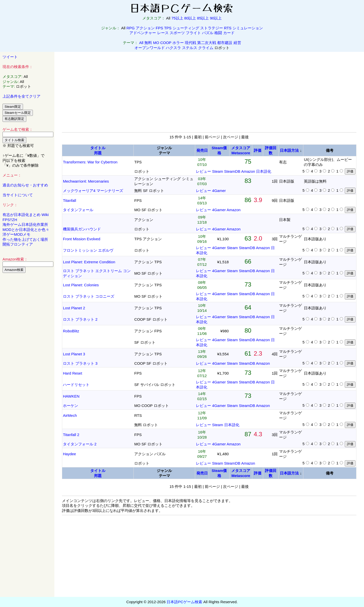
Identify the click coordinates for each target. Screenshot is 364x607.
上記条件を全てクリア (21, 96)
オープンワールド (150, 48)
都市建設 (225, 43)
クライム (206, 48)
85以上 (203, 18)
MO (156, 43)
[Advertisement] (27, 354)
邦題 (98, 153)
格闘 (218, 33)
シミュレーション (248, 28)
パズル (208, 33)
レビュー (203, 171)
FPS (159, 28)
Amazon (248, 171)
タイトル (98, 148)
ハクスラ (173, 48)
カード (229, 33)
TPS (168, 28)
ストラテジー (212, 28)
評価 (258, 150)
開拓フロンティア (18, 244)
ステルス (190, 48)
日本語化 (264, 171)
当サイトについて (18, 195)
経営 (237, 43)
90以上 (216, 18)
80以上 (190, 18)
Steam (218, 171)
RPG (131, 28)
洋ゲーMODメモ (16, 234)
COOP (166, 43)
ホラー (178, 43)
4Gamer (219, 191)
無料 (148, 43)
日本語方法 (289, 150)
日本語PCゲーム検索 (184, 602)
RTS (228, 28)
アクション (145, 28)
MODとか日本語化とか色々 (26, 230)
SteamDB (232, 171)
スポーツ (177, 33)
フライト (193, 33)
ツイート (10, 57)
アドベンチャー (143, 33)
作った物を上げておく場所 (25, 239)
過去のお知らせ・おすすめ (25, 185)
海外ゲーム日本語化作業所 (25, 224)
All (141, 43)
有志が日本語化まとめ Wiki (26, 215)
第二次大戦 (207, 43)
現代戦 (190, 43)
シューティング (186, 28)
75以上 (177, 18)
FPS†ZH (10, 220)
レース (163, 33)
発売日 (202, 150)
